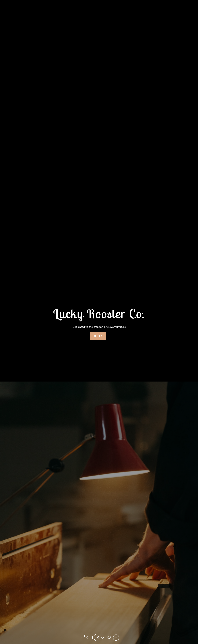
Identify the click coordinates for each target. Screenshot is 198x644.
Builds (98, 336)
